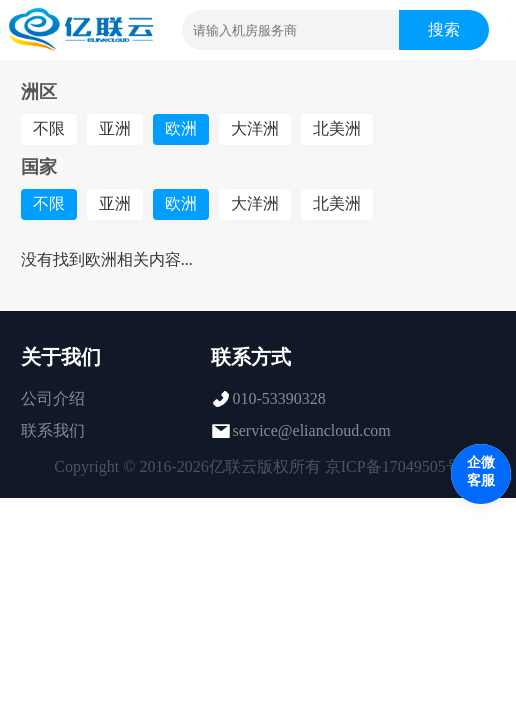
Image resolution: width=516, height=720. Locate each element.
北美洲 (337, 128)
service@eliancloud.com (312, 430)
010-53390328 (279, 398)
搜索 (444, 29)
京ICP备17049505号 (393, 466)
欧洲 (181, 128)
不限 (49, 128)
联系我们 (53, 430)
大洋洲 (255, 128)
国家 (39, 167)
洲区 (39, 92)
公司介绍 (53, 398)
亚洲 (115, 128)
